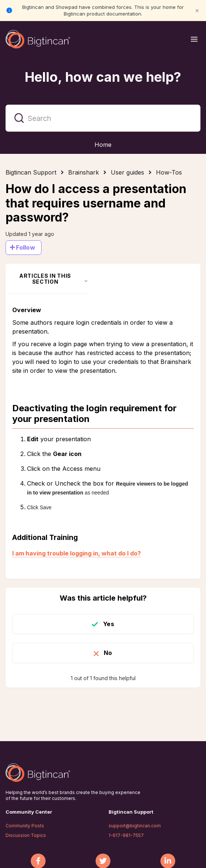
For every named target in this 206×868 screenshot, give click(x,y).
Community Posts (25, 826)
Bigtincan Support (31, 172)
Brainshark (84, 172)
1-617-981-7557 (126, 835)
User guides (127, 172)
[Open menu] (194, 39)
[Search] (103, 118)
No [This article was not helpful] (108, 653)
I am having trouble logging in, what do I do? (77, 553)
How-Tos (169, 172)
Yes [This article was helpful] (108, 624)
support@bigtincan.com (135, 826)
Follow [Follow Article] (26, 247)
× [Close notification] (197, 10)
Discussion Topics (26, 835)
